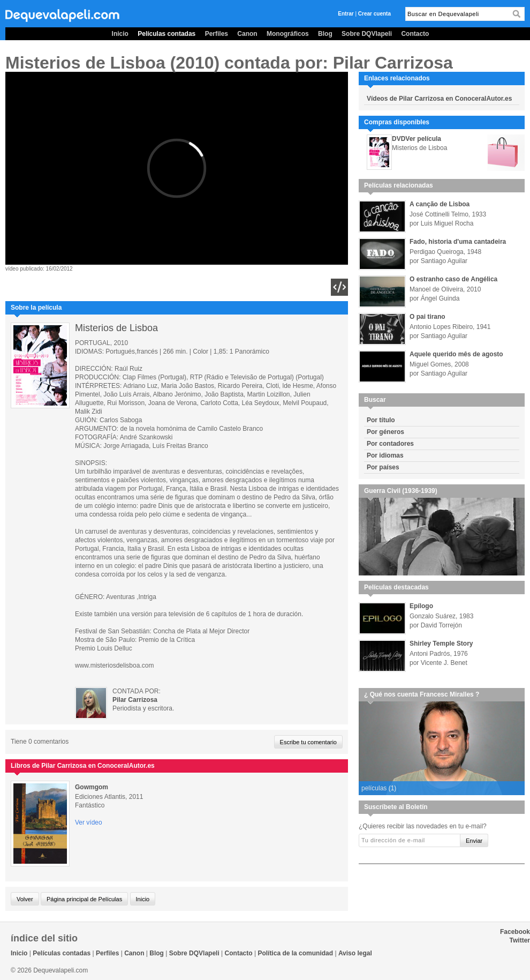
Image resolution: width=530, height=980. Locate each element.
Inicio (120, 34)
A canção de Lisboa (440, 204)
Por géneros (385, 432)
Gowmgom (92, 787)
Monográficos (288, 34)
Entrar (346, 14)
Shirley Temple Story (441, 644)
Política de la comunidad (295, 953)
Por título (381, 420)
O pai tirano (427, 317)
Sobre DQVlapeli (367, 34)
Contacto (415, 34)
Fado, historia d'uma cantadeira (458, 242)
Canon (247, 34)
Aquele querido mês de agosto (456, 354)
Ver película (423, 139)
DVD (399, 139)
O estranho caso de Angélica (453, 279)
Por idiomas (385, 455)
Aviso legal (355, 953)
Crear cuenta (374, 14)
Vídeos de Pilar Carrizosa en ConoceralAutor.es (439, 99)
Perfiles (217, 34)
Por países (383, 467)
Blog (325, 34)
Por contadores (390, 444)
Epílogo (421, 606)
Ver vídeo (89, 822)
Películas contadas (166, 34)
